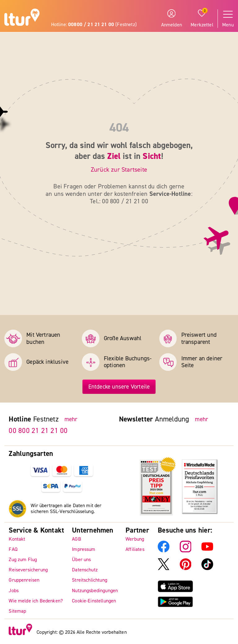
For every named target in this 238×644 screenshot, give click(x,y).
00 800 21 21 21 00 (38, 431)
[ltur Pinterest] (186, 569)
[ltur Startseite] (22, 18)
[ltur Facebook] (164, 551)
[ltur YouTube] (207, 551)
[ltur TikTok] (207, 569)
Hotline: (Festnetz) (94, 25)
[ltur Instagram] (186, 551)
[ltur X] (164, 569)
